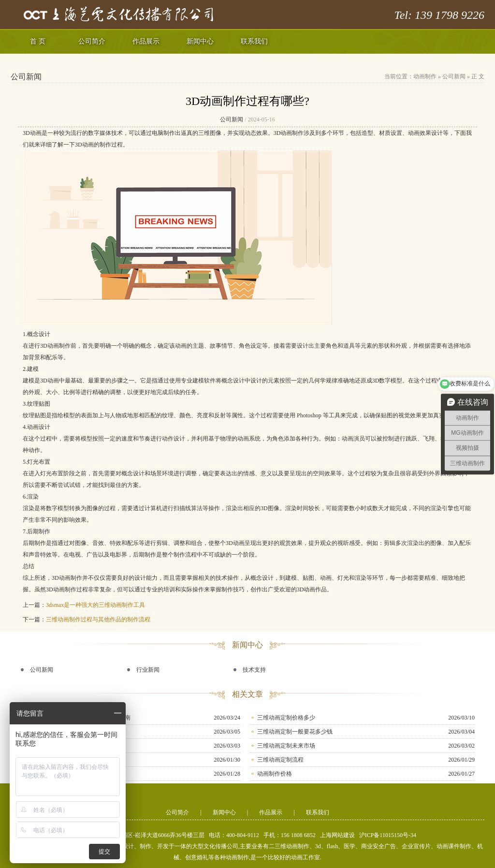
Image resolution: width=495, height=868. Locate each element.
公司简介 (92, 41)
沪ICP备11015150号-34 (388, 835)
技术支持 (254, 670)
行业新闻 (148, 670)
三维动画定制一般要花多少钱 (295, 732)
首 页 (38, 41)
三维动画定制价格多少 (286, 718)
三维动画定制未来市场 (286, 746)
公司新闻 (454, 76)
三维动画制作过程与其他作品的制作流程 (98, 619)
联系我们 (254, 41)
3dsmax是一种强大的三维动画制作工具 (95, 605)
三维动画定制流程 (280, 760)
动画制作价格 (275, 774)
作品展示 (146, 41)
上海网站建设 (337, 835)
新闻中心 (200, 41)
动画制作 (425, 76)
